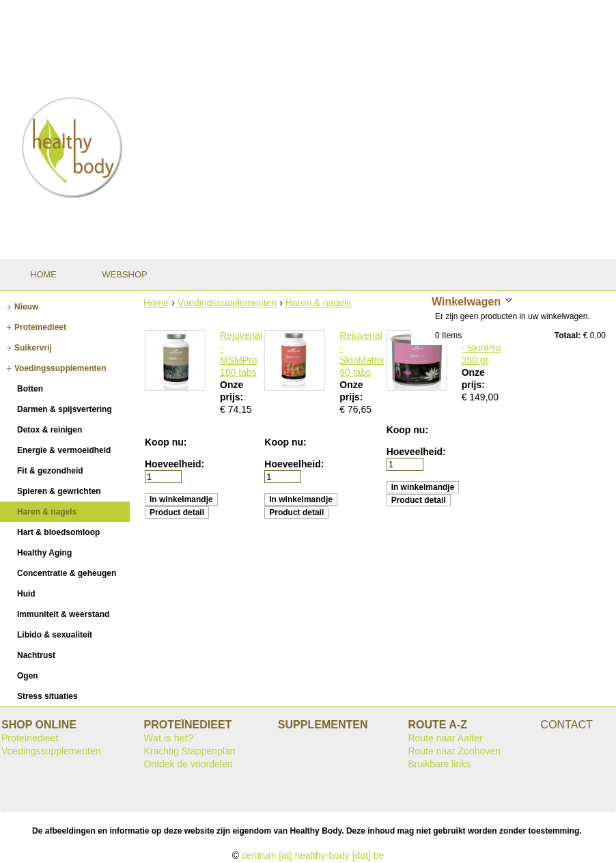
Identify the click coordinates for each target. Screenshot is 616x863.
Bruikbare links (439, 764)
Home (156, 303)
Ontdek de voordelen (188, 764)
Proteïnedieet (30, 738)
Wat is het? (168, 738)
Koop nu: (166, 442)
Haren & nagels (319, 303)
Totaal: (568, 335)
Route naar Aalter (445, 738)
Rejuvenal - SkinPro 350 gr (483, 348)
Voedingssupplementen (227, 303)
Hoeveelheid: (174, 464)
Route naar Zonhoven (454, 751)
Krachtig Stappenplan (189, 751)
